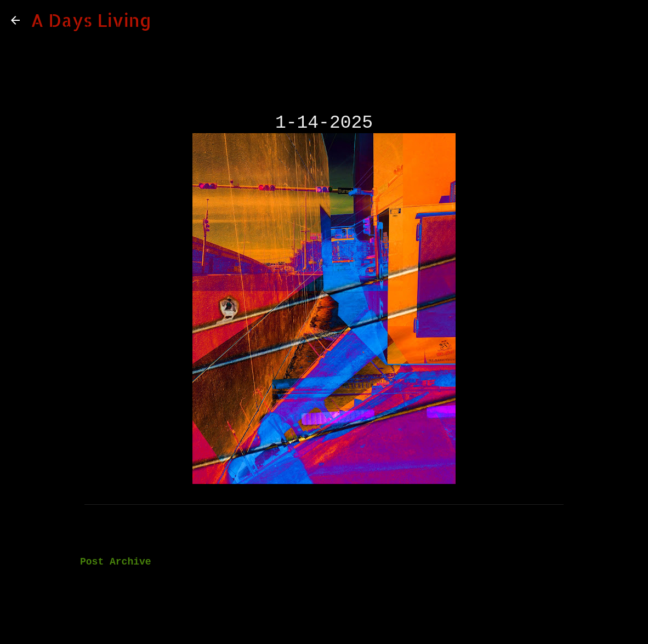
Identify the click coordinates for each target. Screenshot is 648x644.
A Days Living (91, 20)
